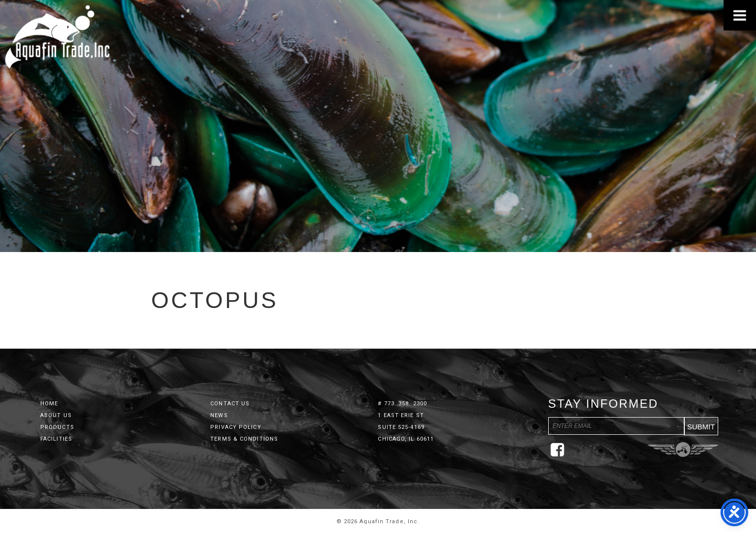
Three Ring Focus (683, 450)
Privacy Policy (236, 427)
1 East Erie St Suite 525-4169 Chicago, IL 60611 (406, 427)
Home (49, 404)
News (219, 415)
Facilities (56, 439)
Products (57, 427)
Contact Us (230, 404)
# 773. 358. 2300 (402, 404)
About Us (56, 415)
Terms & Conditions (244, 439)
